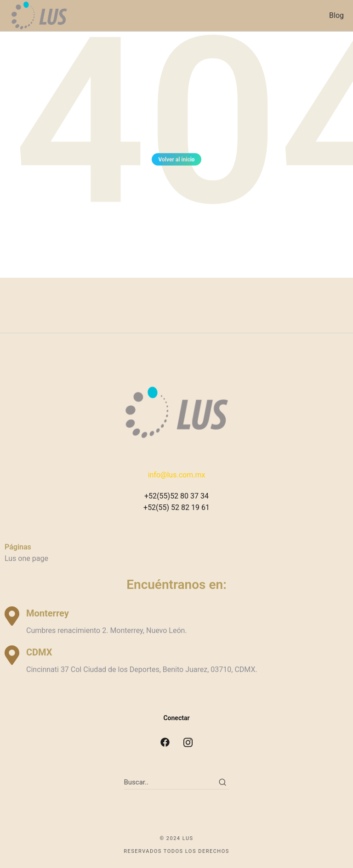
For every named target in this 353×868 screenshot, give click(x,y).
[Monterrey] (12, 616)
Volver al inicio (176, 162)
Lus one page (26, 558)
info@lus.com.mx (177, 475)
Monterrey (48, 613)
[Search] (222, 782)
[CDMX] (12, 655)
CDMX (39, 652)
